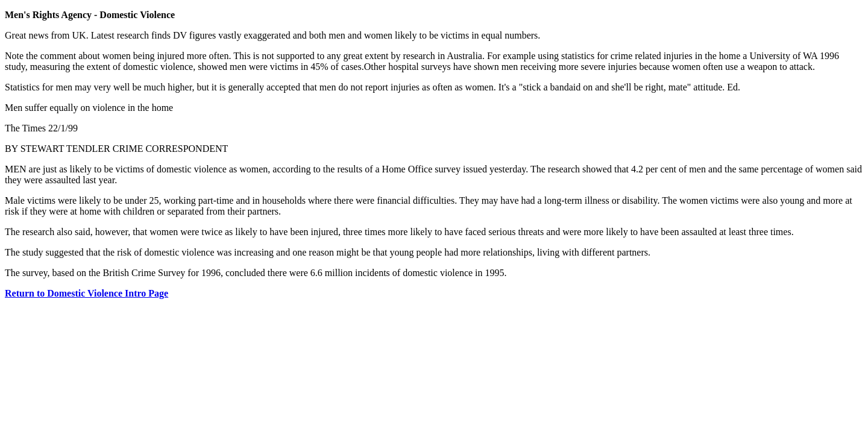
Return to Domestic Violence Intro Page (86, 293)
